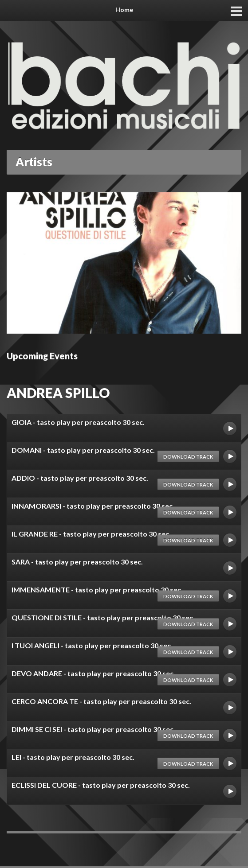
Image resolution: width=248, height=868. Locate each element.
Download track (188, 456)
